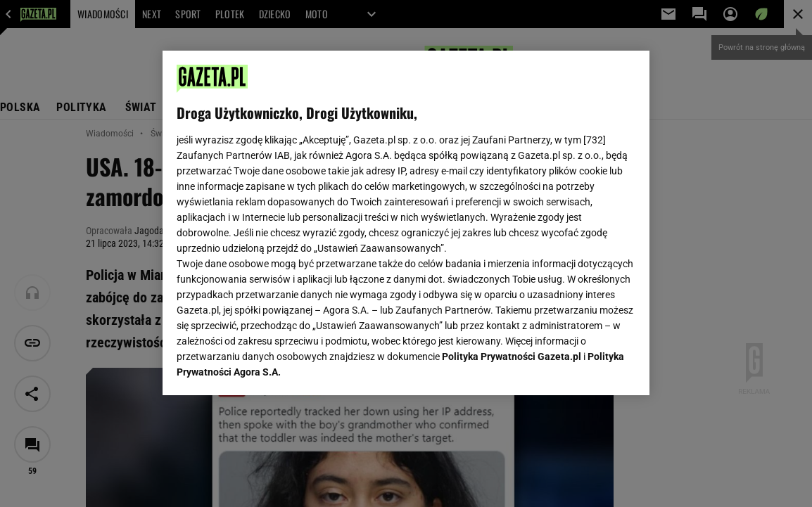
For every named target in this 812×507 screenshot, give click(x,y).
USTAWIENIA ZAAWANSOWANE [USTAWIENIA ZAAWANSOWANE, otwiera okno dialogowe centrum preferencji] (268, 367)
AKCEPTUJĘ (588, 368)
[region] (406, 223)
